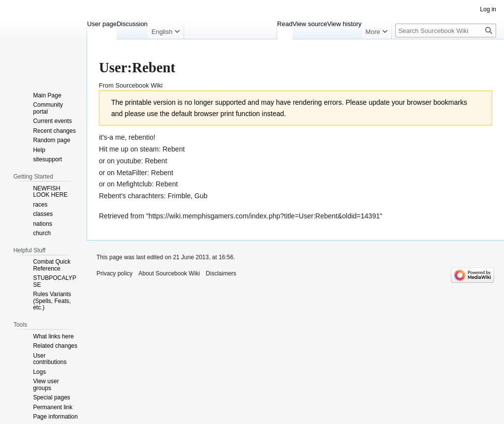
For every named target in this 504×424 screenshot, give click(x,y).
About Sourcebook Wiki (169, 273)
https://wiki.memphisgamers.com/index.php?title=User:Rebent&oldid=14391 (264, 216)
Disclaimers (221, 273)
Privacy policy (114, 273)
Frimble (179, 196)
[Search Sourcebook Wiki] (446, 30)
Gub (201, 196)
